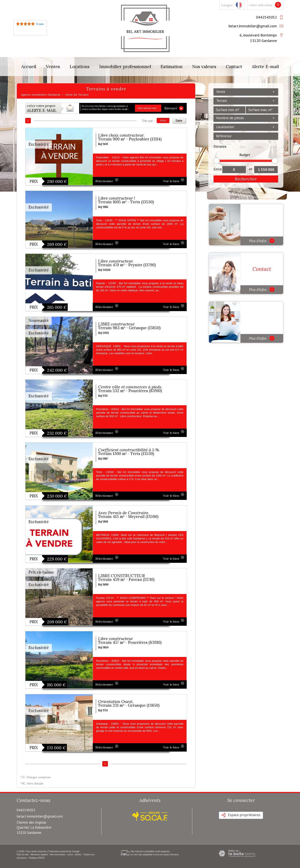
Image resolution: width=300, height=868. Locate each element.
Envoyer (174, 108)
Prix (163, 120)
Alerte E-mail (265, 67)
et (251, 169)
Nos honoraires (58, 854)
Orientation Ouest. (116, 701)
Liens (70, 854)
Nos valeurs (204, 67)
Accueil (29, 67)
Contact (234, 67)
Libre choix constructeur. (121, 135)
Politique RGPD (37, 858)
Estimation (171, 67)
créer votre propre (42, 108)
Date (179, 120)
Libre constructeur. (116, 261)
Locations (80, 67)
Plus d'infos (262, 241)
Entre (218, 169)
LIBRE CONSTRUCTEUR (122, 576)
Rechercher (246, 179)
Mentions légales (39, 854)
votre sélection (261, 5)
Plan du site (23, 854)
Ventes (53, 67)
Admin (78, 854)
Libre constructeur (116, 638)
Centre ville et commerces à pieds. (130, 387)
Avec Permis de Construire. (124, 513)
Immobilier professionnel (125, 67)
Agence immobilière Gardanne (41, 95)
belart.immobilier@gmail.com (253, 26)
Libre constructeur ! (117, 198)
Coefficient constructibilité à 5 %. (129, 450)
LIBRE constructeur (116, 324)
